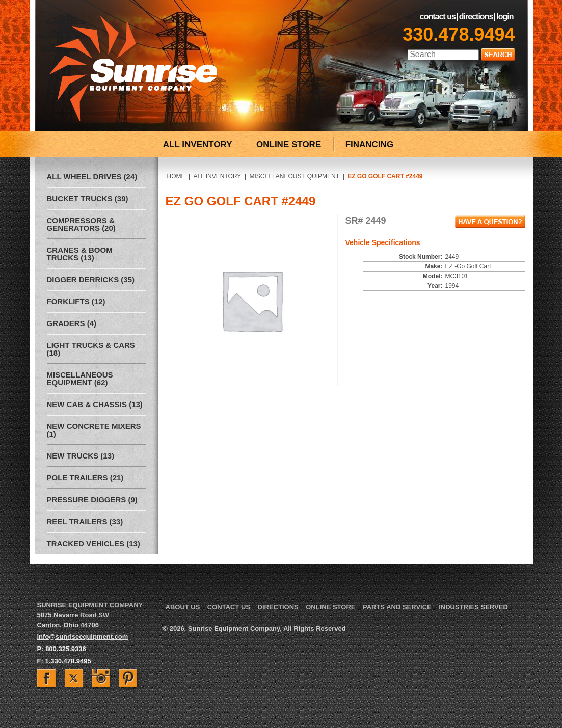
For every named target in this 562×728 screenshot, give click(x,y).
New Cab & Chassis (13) (95, 404)
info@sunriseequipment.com (83, 637)
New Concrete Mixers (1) (94, 430)
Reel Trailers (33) (85, 521)
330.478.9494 (459, 34)
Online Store (330, 607)
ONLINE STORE (289, 144)
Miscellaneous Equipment (294, 176)
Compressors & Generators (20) (81, 224)
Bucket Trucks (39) (88, 198)
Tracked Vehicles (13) (93, 543)
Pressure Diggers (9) (92, 500)
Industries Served (473, 607)
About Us (183, 607)
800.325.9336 (66, 649)
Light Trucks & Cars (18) (91, 349)
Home (176, 176)
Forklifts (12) (76, 301)
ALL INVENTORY (198, 144)
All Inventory (218, 176)
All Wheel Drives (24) (92, 177)
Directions (476, 17)
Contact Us (438, 17)
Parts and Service (397, 607)
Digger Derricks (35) (91, 279)
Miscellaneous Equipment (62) (80, 379)
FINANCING (369, 144)
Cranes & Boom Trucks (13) (80, 254)
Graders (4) (72, 323)
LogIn (505, 17)
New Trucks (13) (81, 456)
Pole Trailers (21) (85, 478)
